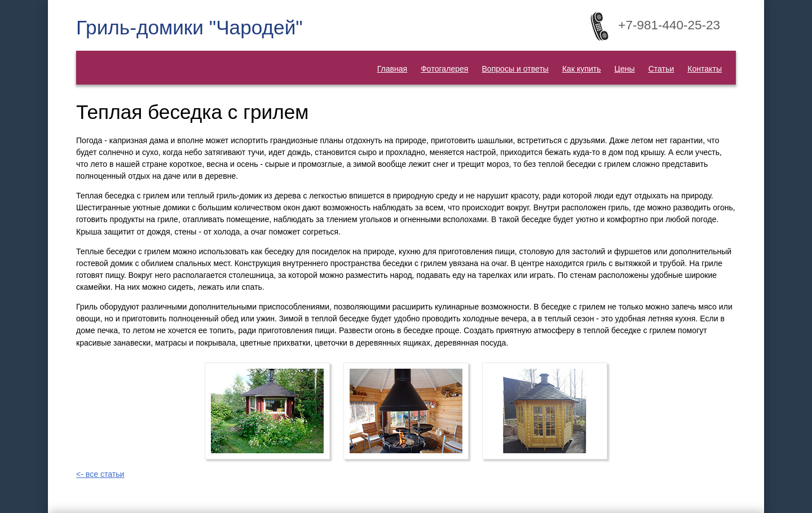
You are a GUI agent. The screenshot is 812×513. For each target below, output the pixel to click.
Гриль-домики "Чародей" (189, 27)
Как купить (582, 69)
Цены (625, 69)
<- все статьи (100, 474)
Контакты (705, 69)
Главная (392, 69)
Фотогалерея (444, 69)
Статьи (661, 69)
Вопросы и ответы (515, 69)
